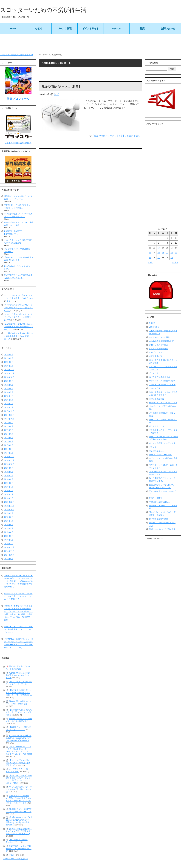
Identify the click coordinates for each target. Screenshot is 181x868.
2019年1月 (9, 366)
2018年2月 (9, 404)
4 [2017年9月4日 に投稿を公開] (150, 243)
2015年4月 (9, 532)
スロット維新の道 (157, 399)
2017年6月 (9, 434)
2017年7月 (9, 430)
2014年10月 (9, 555)
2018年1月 (9, 407)
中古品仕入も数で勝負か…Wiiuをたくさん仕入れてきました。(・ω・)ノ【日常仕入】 (18, 596)
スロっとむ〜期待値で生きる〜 (162, 385)
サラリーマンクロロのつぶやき (162, 381)
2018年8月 (9, 385)
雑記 (142, 28)
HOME (13, 28)
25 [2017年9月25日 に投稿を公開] (150, 258)
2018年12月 (9, 370)
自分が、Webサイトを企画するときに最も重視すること (19, 720)
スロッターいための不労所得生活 (43, 10)
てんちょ (10, 301)
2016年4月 (9, 487)
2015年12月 (9, 502)
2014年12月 (9, 547)
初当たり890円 (155, 498)
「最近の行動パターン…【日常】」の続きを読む (116, 136)
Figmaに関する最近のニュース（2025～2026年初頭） (19, 703)
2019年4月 (9, 355)
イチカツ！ (154, 373)
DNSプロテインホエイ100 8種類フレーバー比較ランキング (20, 849)
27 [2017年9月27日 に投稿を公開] (159, 258)
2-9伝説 (152, 323)
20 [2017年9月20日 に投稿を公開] (159, 253)
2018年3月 (9, 400)
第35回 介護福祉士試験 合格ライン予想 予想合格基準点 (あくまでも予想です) (19, 831)
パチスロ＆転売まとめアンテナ (162, 443)
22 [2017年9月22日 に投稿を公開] (167, 253)
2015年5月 (9, 528)
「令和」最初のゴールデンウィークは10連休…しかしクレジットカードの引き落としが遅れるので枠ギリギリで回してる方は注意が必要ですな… (18, 581)
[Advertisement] (90, 44)
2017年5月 (9, 438)
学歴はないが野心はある (159, 502)
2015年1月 (9, 544)
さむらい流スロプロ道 (158, 345)
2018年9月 (9, 381)
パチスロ (116, 28)
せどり (39, 28)
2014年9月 (9, 559)
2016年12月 (9, 457)
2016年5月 (9, 483)
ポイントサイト (91, 28)
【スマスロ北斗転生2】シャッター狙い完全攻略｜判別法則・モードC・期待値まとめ (19, 693)
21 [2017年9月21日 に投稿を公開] (163, 253)
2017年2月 (9, 449)
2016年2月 (9, 494)
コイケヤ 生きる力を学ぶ (160, 377)
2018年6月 (9, 389)
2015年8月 (9, 517)
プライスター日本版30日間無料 (18, 143)
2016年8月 (9, 472)
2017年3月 (9, 445)
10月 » (175, 262)
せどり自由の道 (156, 356)
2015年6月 (9, 525)
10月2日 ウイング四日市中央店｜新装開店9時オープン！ (19, 810)
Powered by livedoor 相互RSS (15, 859)
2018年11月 (9, 373)
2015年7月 (9, 521)
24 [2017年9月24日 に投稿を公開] (176, 253)
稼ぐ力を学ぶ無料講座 (158, 519)
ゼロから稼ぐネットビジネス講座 (163, 403)
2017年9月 (9, 423)
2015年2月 (9, 540)
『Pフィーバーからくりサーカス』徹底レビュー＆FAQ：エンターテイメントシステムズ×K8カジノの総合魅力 (19, 750)
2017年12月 (9, 411)
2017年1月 (9, 453)
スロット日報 (155, 388)
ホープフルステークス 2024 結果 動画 (17, 770)
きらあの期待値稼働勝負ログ (161, 341)
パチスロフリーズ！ (158, 426)
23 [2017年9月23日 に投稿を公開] (172, 253)
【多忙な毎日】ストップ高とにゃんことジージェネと (19, 683)
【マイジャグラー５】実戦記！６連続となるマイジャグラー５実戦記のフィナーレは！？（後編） (19, 779)
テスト (12, 855)
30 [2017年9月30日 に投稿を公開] (172, 258)
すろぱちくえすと (157, 352)
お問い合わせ (168, 28)
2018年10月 (9, 377)
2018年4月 (9, 396)
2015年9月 (9, 513)
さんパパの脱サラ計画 (158, 349)
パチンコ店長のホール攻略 (160, 455)
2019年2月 (9, 362)
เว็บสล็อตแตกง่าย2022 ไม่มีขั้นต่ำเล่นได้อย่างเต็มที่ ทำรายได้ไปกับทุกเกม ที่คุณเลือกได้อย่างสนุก (19, 821)
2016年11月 (9, 460)
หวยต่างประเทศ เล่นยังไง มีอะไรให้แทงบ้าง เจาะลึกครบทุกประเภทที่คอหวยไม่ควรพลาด (19, 738)
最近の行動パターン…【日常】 (62, 87)
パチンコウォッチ (157, 451)
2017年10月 (9, 419)
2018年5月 (9, 392)
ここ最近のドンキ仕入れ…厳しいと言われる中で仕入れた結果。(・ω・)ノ (19, 327)
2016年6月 (9, 479)
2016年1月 (9, 498)
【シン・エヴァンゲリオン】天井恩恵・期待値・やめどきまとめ (18, 763)
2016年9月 (9, 468)
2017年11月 (9, 415)
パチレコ (153, 447)
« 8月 (150, 262)
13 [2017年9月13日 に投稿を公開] (159, 248)
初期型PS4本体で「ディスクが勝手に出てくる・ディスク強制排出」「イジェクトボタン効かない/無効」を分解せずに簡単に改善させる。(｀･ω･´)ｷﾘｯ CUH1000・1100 (19, 613)
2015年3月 (9, 536)
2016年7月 (9, 476)
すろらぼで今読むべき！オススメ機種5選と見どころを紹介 (19, 789)
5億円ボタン (154, 327)
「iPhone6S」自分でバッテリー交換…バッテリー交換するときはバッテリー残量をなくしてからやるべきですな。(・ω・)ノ (19, 643)
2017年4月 (9, 441)
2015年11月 (9, 506)
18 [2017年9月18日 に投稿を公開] (150, 253)
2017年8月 (9, 426)
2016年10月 (9, 464)
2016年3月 (9, 491)
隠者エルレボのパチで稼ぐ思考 (162, 529)
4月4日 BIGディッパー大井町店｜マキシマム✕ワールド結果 (18, 675)
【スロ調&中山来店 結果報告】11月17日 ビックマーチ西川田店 (19, 712)
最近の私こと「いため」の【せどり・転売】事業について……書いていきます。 (18, 629)
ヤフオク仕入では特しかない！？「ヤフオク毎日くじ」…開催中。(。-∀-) (18, 308)
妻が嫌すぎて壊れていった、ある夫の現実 (18, 668)
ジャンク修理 (65, 28)
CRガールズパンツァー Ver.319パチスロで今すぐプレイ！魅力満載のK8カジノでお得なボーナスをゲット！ (18, 799)
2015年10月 (9, 510)
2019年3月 (9, 358)
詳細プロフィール (18, 99)
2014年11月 (9, 551)
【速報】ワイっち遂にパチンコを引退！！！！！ (19, 728)
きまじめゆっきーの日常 (159, 337)
